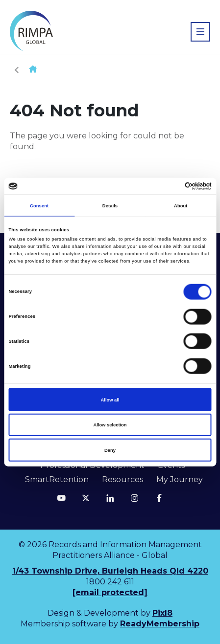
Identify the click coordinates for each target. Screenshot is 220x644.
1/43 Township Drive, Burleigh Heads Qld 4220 (110, 571)
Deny (110, 450)
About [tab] (181, 205)
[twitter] (86, 498)
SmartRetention (57, 479)
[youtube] (61, 498)
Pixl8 (162, 613)
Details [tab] (110, 205)
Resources (122, 479)
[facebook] (159, 498)
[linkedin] (110, 498)
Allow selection (110, 425)
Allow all (110, 400)
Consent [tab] (39, 205)
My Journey (180, 479)
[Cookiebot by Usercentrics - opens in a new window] (169, 186)
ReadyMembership (160, 624)
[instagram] (135, 498)
